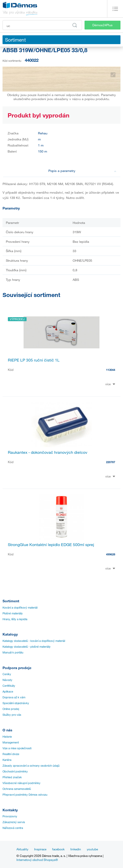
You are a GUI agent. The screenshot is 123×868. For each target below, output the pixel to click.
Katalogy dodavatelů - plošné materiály (27, 647)
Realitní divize (11, 754)
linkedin (76, 849)
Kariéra (7, 760)
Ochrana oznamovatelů (17, 789)
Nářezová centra (13, 828)
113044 (111, 370)
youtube (92, 849)
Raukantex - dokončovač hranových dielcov (48, 452)
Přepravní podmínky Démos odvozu (25, 795)
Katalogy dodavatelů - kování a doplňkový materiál (34, 641)
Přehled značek (12, 777)
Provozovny (10, 816)
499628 (111, 554)
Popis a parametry (83, 171)
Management (11, 742)
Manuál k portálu (13, 652)
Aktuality (22, 849)
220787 (111, 462)
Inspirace (40, 849)
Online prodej (11, 709)
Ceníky (7, 674)
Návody (7, 680)
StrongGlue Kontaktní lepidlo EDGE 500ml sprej (51, 545)
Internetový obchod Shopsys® (37, 860)
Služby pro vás (12, 715)
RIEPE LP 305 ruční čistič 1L (34, 360)
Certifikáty (9, 686)
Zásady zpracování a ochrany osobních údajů (31, 766)
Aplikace (8, 692)
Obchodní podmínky (15, 771)
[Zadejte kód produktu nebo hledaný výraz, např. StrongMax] (42, 25)
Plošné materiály (13, 613)
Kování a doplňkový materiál (20, 608)
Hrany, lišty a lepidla (15, 619)
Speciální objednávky (16, 703)
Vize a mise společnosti (17, 748)
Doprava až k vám (14, 697)
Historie (7, 737)
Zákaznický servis (14, 822)
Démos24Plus (102, 25)
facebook (58, 849)
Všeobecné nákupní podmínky (22, 783)
